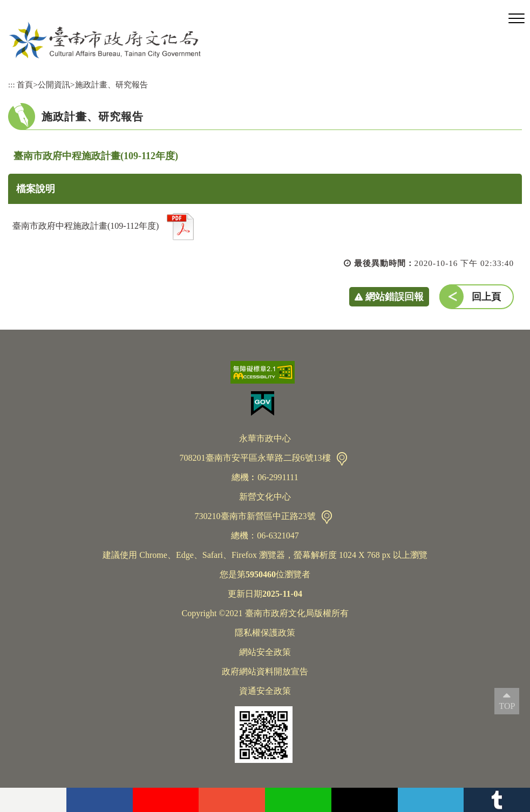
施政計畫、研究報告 (111, 84)
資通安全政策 (265, 691)
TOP (507, 706)
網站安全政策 (265, 652)
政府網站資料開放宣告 (265, 671)
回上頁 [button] (486, 297)
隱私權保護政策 (265, 633)
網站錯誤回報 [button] (395, 297)
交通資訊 (342, 459)
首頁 (25, 84)
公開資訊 (54, 84)
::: (12, 84)
